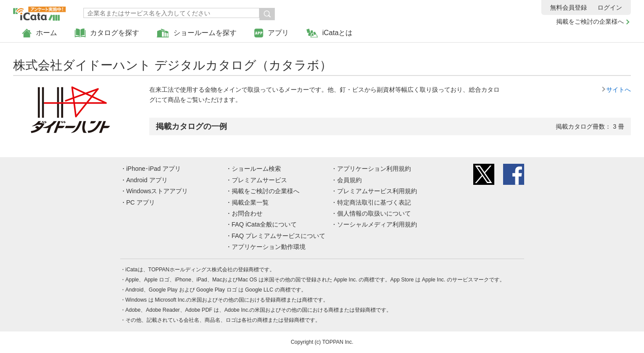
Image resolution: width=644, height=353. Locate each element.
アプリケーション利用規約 (374, 169)
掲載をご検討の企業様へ (590, 22)
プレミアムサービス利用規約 (377, 191)
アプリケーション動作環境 (269, 247)
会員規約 (349, 180)
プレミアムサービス (259, 180)
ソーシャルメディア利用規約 (377, 224)
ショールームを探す (197, 33)
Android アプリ (147, 180)
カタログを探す (107, 33)
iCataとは (329, 33)
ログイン (610, 7)
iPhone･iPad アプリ (154, 169)
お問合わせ (247, 213)
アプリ (272, 33)
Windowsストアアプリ (157, 191)
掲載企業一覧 (250, 202)
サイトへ (619, 90)
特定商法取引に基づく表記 (374, 202)
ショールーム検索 (256, 169)
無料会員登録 (568, 7)
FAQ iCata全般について (264, 224)
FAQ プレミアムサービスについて (279, 236)
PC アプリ (141, 202)
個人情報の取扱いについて (374, 213)
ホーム (40, 33)
